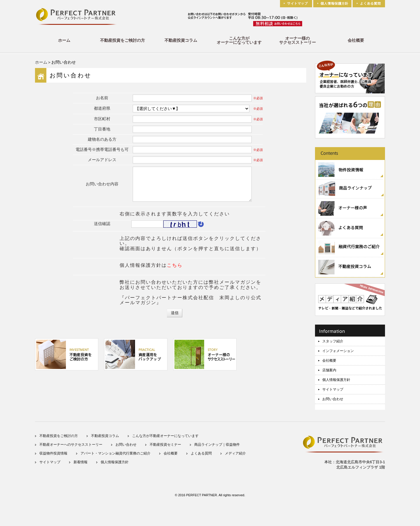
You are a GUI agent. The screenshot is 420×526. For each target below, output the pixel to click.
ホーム (64, 40)
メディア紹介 (235, 453)
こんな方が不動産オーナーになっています (165, 436)
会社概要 (356, 40)
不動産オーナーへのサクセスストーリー (71, 445)
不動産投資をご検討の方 (123, 40)
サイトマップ (333, 389)
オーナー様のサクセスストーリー (297, 40)
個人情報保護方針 (336, 380)
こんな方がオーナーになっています (239, 40)
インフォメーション (338, 351)
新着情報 (80, 462)
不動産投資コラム (181, 40)
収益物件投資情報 (53, 453)
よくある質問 (201, 453)
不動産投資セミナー (165, 445)
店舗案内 (329, 370)
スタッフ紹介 (333, 341)
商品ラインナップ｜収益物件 (217, 445)
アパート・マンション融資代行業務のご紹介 (116, 453)
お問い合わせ (333, 399)
